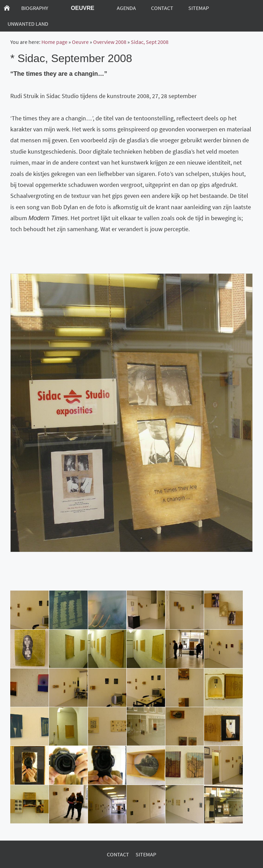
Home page (54, 42)
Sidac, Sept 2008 (150, 42)
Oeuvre (80, 42)
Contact (118, 854)
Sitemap (146, 854)
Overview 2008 (110, 42)
